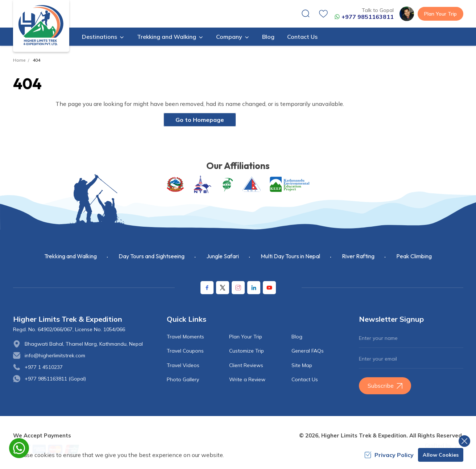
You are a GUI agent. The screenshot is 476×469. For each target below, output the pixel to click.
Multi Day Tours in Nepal (290, 256)
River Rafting (358, 256)
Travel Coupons (185, 351)
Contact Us (302, 37)
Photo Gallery (183, 379)
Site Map (302, 365)
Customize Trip (247, 351)
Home (19, 60)
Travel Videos (183, 365)
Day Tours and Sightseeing (152, 256)
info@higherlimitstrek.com (55, 355)
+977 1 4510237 (44, 367)
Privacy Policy (389, 455)
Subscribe (385, 386)
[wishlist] (323, 14)
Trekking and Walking (71, 256)
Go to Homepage (200, 120)
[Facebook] (207, 288)
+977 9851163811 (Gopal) (55, 379)
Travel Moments (185, 337)
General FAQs (308, 351)
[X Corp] (223, 288)
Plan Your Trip (440, 14)
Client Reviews (246, 365)
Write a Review (247, 379)
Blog (268, 37)
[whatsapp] (19, 448)
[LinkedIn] (254, 288)
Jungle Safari (223, 256)
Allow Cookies (441, 455)
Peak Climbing (414, 256)
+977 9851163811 (364, 17)
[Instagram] (238, 288)
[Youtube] (269, 288)
